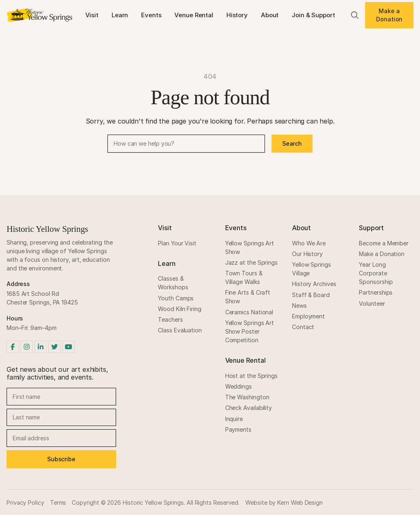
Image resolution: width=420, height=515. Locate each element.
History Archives (314, 284)
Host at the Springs (251, 376)
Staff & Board (311, 295)
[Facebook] (13, 347)
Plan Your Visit (177, 243)
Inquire (234, 419)
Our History (307, 254)
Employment (308, 316)
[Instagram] (27, 347)
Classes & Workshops (173, 283)
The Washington (247, 397)
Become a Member (384, 243)
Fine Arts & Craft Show (248, 297)
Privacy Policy (25, 502)
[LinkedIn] (41, 347)
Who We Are (309, 243)
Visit (92, 15)
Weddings (239, 386)
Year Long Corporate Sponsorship (376, 273)
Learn (120, 15)
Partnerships (376, 292)
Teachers (170, 319)
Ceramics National (249, 312)
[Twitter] (55, 347)
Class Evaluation (180, 330)
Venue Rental (194, 15)
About (270, 15)
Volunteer (372, 303)
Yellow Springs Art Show (250, 247)
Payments (238, 429)
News (299, 306)
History (237, 15)
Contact (303, 327)
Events (151, 15)
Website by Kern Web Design (284, 502)
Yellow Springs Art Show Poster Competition (250, 331)
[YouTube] (68, 347)
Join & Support (313, 15)
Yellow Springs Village (312, 269)
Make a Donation (389, 15)
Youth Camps (176, 298)
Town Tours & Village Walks (244, 277)
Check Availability (249, 408)
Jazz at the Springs (251, 262)
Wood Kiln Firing (180, 309)
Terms (58, 502)
